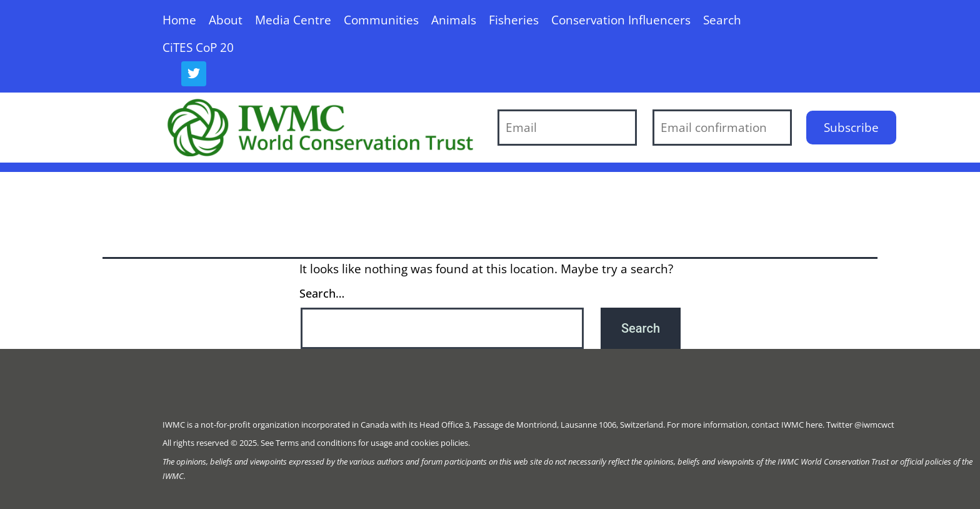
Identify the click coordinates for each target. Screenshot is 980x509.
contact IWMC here (787, 425)
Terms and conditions (316, 443)
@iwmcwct (874, 425)
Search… (322, 293)
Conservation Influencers (621, 20)
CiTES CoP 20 (198, 47)
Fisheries (514, 20)
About (226, 20)
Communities (381, 20)
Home (179, 20)
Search (722, 20)
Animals (454, 20)
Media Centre (293, 20)
